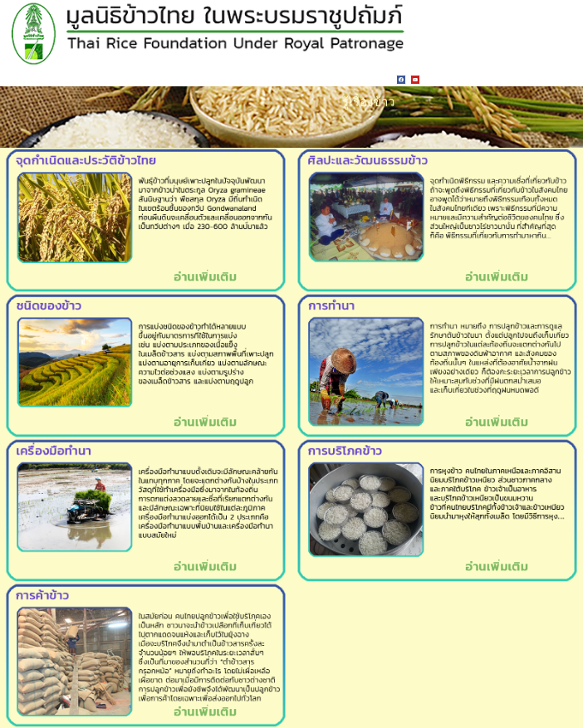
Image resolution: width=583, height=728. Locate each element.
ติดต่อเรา (237, 78)
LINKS (203, 78)
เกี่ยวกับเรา (329, 78)
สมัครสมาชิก (281, 78)
